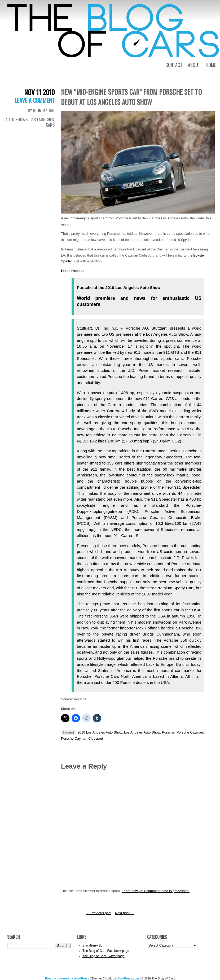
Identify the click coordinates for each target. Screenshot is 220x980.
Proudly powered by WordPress (67, 978)
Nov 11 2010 (39, 92)
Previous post (99, 913)
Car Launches (42, 120)
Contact (174, 65)
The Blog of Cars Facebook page (106, 951)
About (194, 65)
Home (211, 65)
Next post (125, 913)
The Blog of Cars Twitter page (104, 956)
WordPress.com (128, 978)
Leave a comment (35, 100)
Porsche (168, 732)
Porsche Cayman (190, 732)
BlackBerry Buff (93, 945)
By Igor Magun (41, 110)
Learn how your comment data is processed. (156, 891)
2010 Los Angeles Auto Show (100, 732)
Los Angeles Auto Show (142, 732)
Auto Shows (16, 120)
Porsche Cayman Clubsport (82, 738)
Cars (50, 125)
